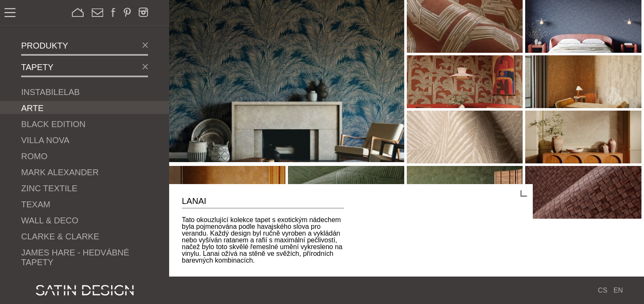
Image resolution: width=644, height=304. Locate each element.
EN (618, 290)
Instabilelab (51, 92)
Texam (36, 204)
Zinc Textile (49, 188)
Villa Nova (45, 140)
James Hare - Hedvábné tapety (75, 257)
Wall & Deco (50, 220)
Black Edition (53, 124)
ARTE (32, 108)
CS (603, 290)
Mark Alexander (60, 172)
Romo (34, 156)
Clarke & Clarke (60, 236)
